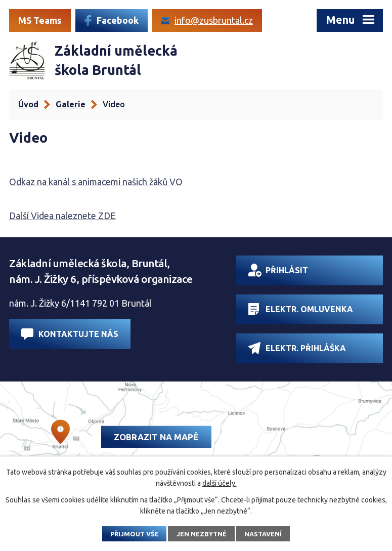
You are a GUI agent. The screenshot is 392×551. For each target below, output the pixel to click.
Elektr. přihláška (297, 348)
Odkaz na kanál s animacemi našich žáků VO (96, 182)
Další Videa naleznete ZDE (62, 216)
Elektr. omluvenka (301, 309)
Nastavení (263, 534)
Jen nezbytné (202, 534)
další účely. (220, 483)
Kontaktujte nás (70, 334)
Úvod (28, 104)
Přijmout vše (134, 534)
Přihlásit (278, 270)
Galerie (71, 104)
